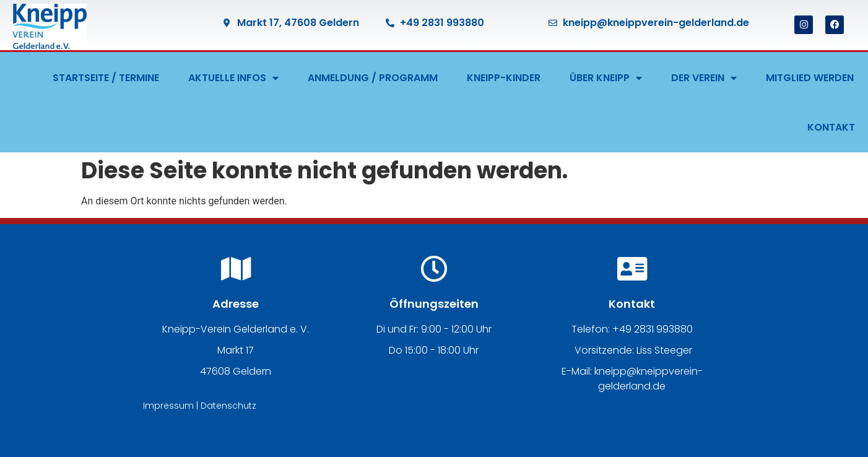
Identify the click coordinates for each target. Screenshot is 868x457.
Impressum (168, 406)
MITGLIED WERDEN (810, 78)
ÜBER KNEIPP (606, 78)
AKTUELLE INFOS (233, 78)
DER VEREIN (704, 78)
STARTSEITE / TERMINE (106, 78)
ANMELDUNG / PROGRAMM (373, 78)
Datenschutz (228, 406)
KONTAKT (831, 127)
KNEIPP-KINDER (504, 78)
